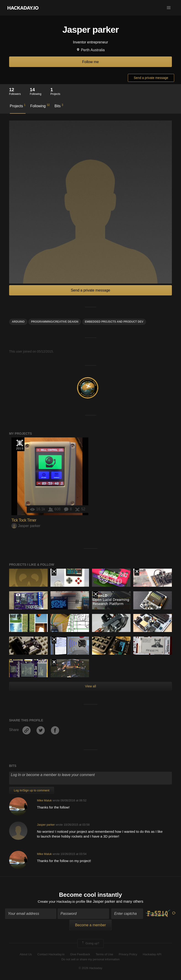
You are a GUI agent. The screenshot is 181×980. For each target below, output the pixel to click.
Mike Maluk (44, 800)
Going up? (90, 944)
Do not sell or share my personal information (90, 960)
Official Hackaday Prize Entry (137, 572)
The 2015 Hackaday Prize (20, 444)
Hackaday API (152, 955)
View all (91, 686)
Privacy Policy (128, 955)
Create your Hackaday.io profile (62, 902)
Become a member (90, 925)
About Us (26, 955)
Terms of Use (104, 955)
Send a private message (151, 78)
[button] (169, 8)
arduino (18, 322)
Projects (18, 106)
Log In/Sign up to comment (32, 790)
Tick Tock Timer (24, 520)
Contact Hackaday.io (51, 955)
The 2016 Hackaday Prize (54, 572)
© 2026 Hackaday (91, 969)
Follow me (90, 62)
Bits (59, 106)
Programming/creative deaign (55, 322)
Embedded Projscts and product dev (114, 322)
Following (40, 106)
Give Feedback (80, 955)
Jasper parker (26, 526)
